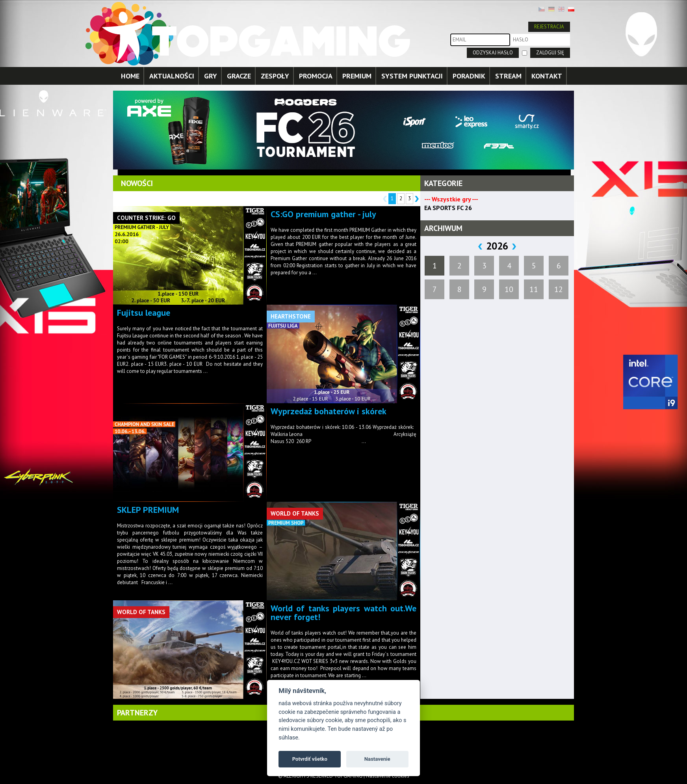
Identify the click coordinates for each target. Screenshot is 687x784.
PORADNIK (469, 76)
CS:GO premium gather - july (323, 214)
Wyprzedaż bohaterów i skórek (329, 411)
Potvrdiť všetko (310, 759)
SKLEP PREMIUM (148, 510)
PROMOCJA (316, 76)
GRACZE (239, 76)
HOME (130, 76)
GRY (211, 76)
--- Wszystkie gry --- (451, 199)
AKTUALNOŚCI (172, 76)
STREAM (508, 76)
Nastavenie (377, 759)
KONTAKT (547, 76)
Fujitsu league (144, 313)
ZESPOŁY (275, 76)
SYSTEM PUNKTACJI (412, 76)
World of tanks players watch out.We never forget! (343, 613)
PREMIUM (357, 76)
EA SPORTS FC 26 (448, 208)
